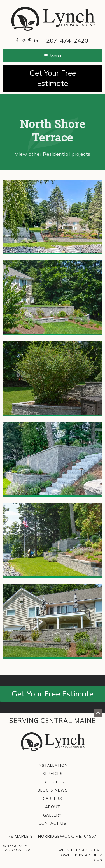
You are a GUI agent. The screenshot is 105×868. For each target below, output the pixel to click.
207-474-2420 (67, 40)
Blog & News (53, 790)
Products (53, 782)
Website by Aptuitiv (79, 850)
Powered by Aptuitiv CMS (80, 857)
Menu (53, 56)
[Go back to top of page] (98, 713)
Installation (53, 765)
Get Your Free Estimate (53, 78)
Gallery (53, 815)
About (53, 807)
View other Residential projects (53, 154)
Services (53, 774)
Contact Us (53, 823)
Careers (53, 799)
